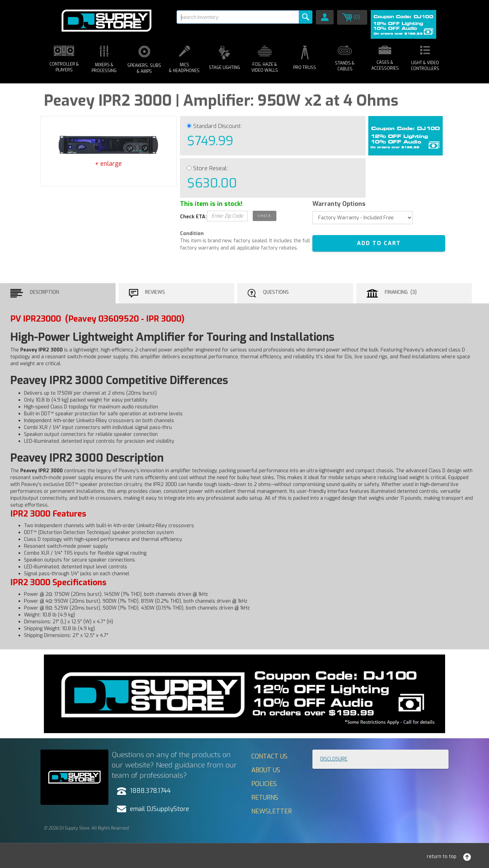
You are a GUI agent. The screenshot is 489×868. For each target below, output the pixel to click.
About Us (266, 770)
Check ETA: (193, 217)
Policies (264, 784)
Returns (265, 798)
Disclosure (334, 759)
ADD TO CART (379, 243)
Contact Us (269, 756)
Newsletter (272, 811)
